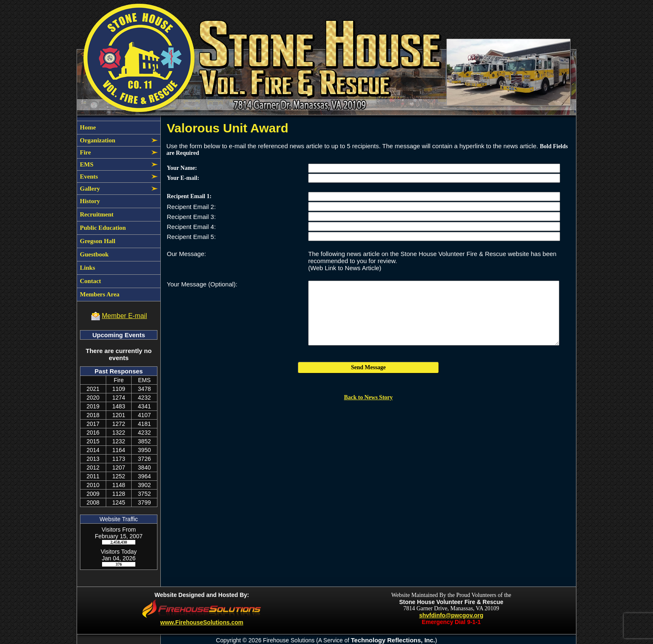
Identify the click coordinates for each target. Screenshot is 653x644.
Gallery (89, 189)
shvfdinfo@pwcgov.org (451, 615)
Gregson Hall (97, 241)
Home (87, 127)
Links (87, 268)
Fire (85, 152)
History (89, 201)
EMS (86, 164)
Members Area (99, 294)
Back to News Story (368, 397)
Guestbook (93, 254)
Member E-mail (125, 316)
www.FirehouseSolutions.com (202, 622)
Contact (90, 281)
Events (88, 177)
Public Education (102, 228)
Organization (97, 140)
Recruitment (96, 214)
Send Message (369, 367)
